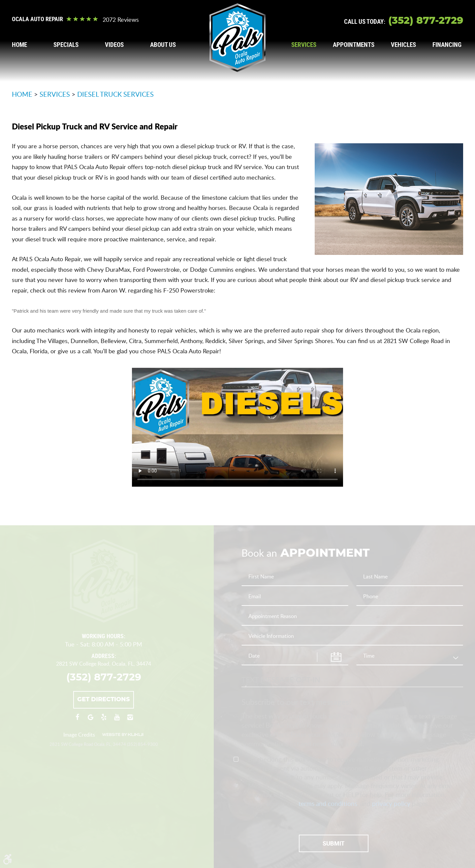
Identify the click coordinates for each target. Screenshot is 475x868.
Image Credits (79, 735)
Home (19, 45)
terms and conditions (328, 803)
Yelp (104, 720)
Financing (447, 45)
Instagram (130, 720)
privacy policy (391, 803)
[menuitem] (19, 45)
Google (90, 720)
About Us (163, 45)
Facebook (77, 720)
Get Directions (104, 700)
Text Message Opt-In (281, 679)
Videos (114, 45)
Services (304, 45)
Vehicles (403, 45)
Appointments (354, 45)
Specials (66, 45)
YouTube (117, 720)
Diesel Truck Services (115, 94)
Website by (123, 735)
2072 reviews (121, 19)
